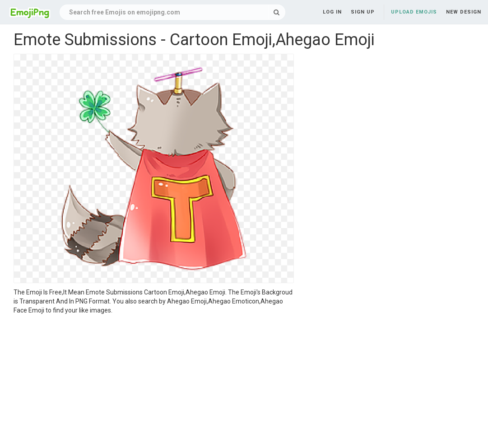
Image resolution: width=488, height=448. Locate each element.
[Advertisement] (154, 383)
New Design (464, 12)
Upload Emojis (414, 12)
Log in (332, 12)
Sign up (363, 12)
